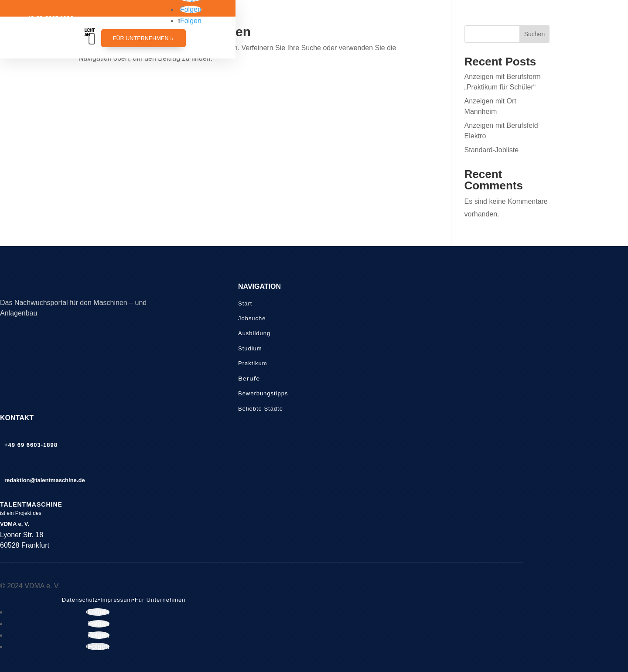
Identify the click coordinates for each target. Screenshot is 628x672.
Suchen (534, 34)
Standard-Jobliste (492, 150)
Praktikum (253, 363)
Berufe (249, 378)
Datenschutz (80, 600)
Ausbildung (254, 333)
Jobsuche (252, 318)
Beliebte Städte (261, 409)
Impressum (116, 600)
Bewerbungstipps (263, 393)
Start (245, 303)
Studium (250, 348)
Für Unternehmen (141, 38)
